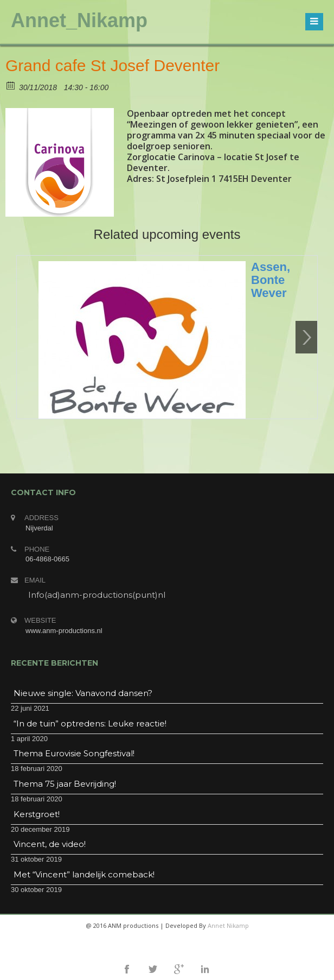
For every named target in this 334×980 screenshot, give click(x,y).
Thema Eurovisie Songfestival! (74, 753)
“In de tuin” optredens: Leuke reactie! (90, 723)
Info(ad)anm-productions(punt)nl (97, 595)
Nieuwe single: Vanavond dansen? (83, 693)
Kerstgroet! (37, 814)
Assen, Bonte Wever (271, 280)
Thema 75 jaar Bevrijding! (65, 784)
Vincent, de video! (50, 844)
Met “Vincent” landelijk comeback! (84, 874)
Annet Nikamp (228, 925)
